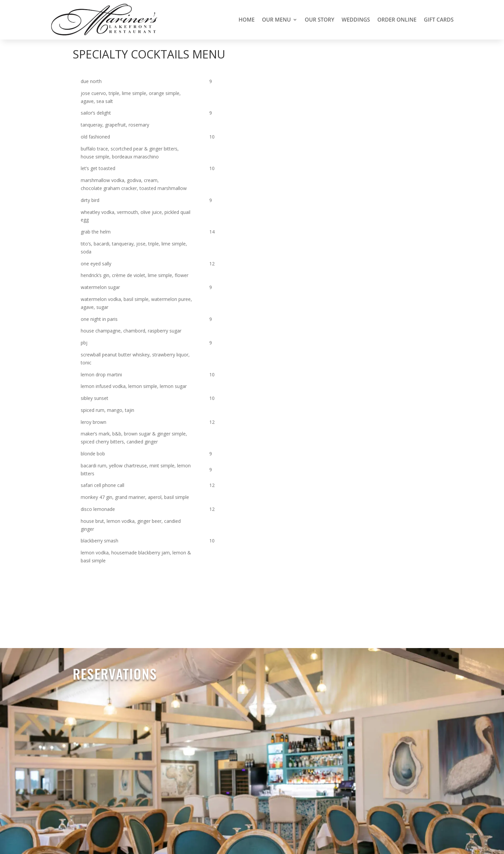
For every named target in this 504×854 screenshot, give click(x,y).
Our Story (319, 20)
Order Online (397, 20)
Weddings (356, 20)
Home (247, 20)
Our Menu (276, 20)
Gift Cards (439, 20)
